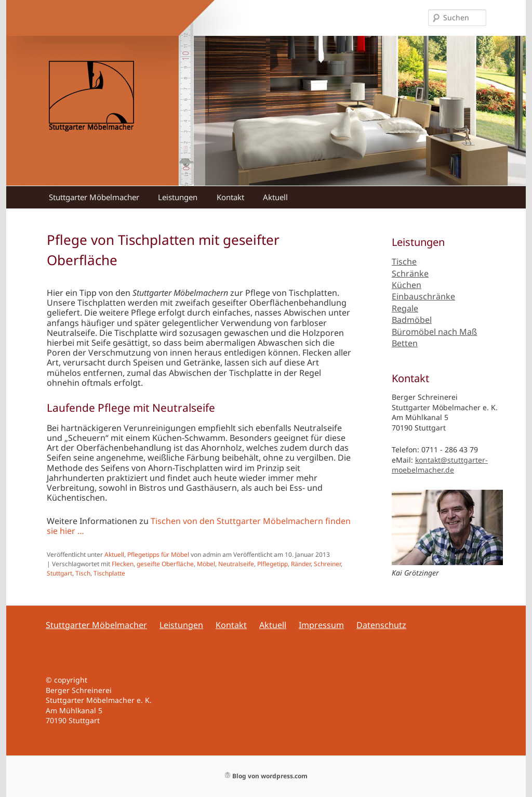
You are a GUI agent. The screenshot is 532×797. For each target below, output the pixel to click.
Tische (404, 262)
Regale (405, 308)
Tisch (83, 573)
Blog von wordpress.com (266, 776)
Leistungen (178, 197)
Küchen (407, 285)
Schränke (410, 273)
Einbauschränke (423, 296)
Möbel (206, 564)
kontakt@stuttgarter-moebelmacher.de (440, 465)
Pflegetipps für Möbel (158, 554)
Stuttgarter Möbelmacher (94, 197)
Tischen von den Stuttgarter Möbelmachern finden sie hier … (199, 526)
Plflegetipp (272, 564)
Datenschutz (381, 625)
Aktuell (275, 197)
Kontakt (230, 197)
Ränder (301, 564)
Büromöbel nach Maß (434, 332)
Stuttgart (59, 573)
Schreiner (327, 564)
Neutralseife (236, 564)
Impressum (321, 625)
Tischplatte (109, 573)
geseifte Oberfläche (165, 564)
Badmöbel (412, 320)
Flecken (123, 564)
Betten (405, 343)
